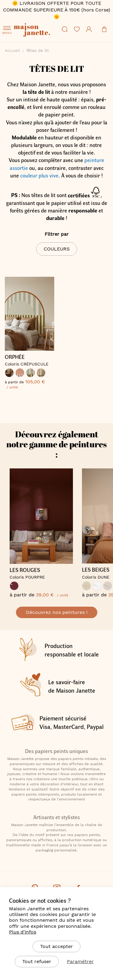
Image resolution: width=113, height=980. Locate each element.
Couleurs (57, 249)
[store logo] (36, 38)
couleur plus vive (39, 175)
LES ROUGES (25, 570)
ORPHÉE (15, 357)
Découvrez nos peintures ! (57, 612)
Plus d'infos (23, 932)
